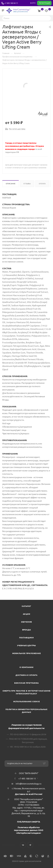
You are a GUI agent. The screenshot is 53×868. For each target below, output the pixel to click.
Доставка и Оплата (26, 675)
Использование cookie (27, 701)
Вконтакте (23, 845)
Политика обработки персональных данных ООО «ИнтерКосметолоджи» (29, 830)
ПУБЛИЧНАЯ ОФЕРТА (29, 822)
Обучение (26, 622)
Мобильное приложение (27, 653)
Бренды (27, 630)
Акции (27, 614)
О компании (26, 667)
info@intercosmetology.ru (29, 784)
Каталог (26, 606)
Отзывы (27, 184)
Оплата (42, 184)
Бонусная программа (26, 683)
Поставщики (26, 638)
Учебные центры (26, 645)
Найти (48, 18)
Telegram (30, 845)
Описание (11, 184)
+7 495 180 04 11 (11, 3)
